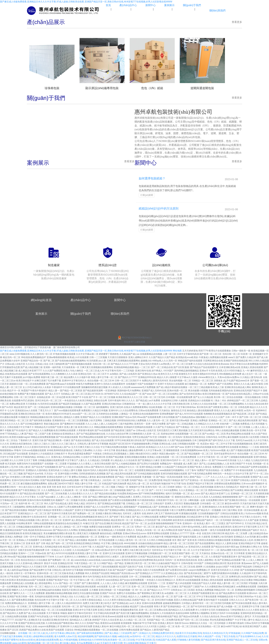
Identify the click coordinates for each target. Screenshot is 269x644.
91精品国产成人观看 (166, 639)
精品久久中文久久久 (166, 636)
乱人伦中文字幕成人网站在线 (61, 632)
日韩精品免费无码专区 (163, 632)
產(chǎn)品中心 (81, 299)
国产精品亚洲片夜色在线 (213, 639)
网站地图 (177, 350)
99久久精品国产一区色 (209, 636)
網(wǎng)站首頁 (41, 299)
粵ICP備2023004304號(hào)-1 (134, 337)
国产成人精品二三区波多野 (118, 632)
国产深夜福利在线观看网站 (90, 632)
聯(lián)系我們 (120, 313)
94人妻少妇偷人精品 (65, 642)
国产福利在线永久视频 (105, 636)
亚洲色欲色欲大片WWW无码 (93, 639)
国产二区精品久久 (142, 632)
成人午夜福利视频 (68, 639)
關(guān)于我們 (81, 313)
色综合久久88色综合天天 (215, 632)
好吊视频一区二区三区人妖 (32, 632)
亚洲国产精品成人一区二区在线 (242, 639)
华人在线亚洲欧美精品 (135, 642)
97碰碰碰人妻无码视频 (188, 639)
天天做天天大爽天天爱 (111, 642)
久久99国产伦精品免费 (252, 632)
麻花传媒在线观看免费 (47, 639)
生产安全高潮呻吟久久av (248, 636)
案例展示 (41, 313)
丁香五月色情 (228, 636)
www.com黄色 (19, 642)
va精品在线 (123, 636)
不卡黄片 (151, 642)
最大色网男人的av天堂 (65, 636)
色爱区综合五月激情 (187, 636)
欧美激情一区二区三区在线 (121, 639)
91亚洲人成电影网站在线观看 (38, 636)
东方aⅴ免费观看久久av (88, 642)
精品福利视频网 (85, 636)
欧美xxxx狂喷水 (27, 639)
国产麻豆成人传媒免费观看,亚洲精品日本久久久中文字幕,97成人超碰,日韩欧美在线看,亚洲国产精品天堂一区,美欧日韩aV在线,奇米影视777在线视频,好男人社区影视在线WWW (86, 2)
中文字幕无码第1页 (145, 639)
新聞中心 (120, 299)
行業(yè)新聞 (146, 195)
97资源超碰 (234, 632)
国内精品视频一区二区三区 (41, 642)
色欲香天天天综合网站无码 (188, 632)
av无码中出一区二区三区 (142, 636)
